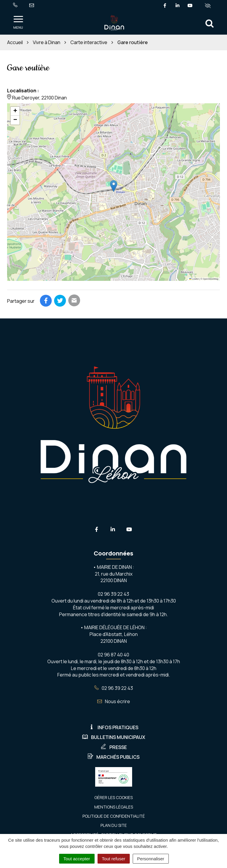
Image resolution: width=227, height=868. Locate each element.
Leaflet (194, 279)
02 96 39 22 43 (114, 688)
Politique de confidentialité (114, 816)
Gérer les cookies (113, 797)
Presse (114, 747)
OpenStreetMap (211, 279)
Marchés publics (113, 757)
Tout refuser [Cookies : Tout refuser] (114, 859)
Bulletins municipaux (114, 737)
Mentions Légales (114, 807)
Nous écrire (114, 701)
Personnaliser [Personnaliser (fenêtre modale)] (151, 859)
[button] (114, 186)
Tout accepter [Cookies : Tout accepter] (77, 859)
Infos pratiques (113, 727)
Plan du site (114, 825)
